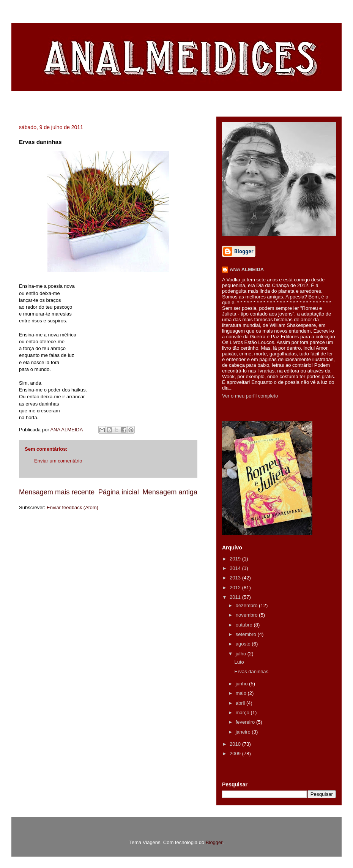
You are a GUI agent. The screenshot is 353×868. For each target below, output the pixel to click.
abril (241, 703)
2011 (236, 597)
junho (242, 684)
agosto (244, 644)
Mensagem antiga (170, 492)
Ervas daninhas (251, 672)
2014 (236, 568)
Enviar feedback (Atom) (72, 507)
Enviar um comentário (58, 461)
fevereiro (246, 722)
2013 (236, 578)
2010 (236, 744)
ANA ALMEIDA (247, 269)
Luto (239, 662)
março (243, 713)
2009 (236, 754)
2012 (236, 588)
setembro (247, 634)
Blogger (214, 842)
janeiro (244, 732)
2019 (236, 559)
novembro (247, 615)
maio (242, 693)
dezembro (247, 605)
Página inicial (119, 492)
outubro (245, 625)
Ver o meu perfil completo (250, 396)
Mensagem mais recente (57, 492)
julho (242, 654)
